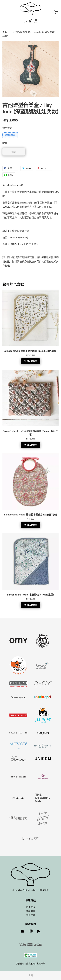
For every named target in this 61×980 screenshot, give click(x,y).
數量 (5, 143)
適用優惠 (7, 128)
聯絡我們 (31, 911)
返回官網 (31, 915)
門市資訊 (31, 907)
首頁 (5, 32)
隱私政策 (31, 964)
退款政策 (41, 964)
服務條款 (20, 964)
